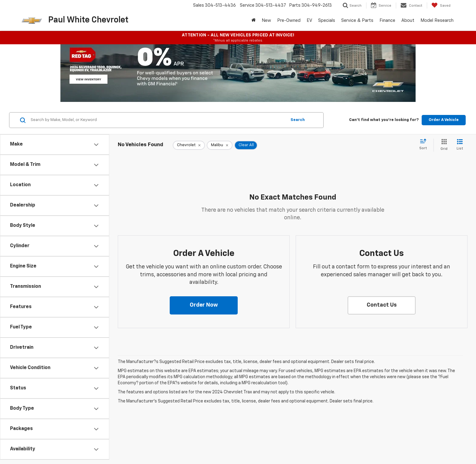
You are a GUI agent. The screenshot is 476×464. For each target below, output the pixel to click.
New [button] (266, 20)
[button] (204, 305)
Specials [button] (327, 20)
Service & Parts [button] (357, 20)
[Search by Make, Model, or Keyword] (158, 120)
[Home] (253, 21)
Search (298, 120)
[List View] (460, 145)
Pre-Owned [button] (289, 20)
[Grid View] (443, 145)
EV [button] (309, 20)
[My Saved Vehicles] (441, 5)
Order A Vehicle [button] (444, 120)
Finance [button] (387, 20)
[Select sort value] (425, 145)
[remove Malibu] (220, 145)
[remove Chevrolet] (189, 145)
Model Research (437, 20)
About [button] (408, 20)
